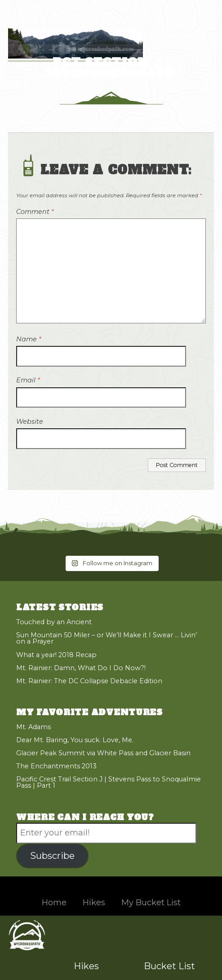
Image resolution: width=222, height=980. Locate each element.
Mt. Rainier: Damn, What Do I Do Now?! (81, 668)
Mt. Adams (33, 727)
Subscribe (52, 855)
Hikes (86, 966)
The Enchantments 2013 (56, 766)
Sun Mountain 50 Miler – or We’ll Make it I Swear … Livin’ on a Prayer (107, 638)
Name (29, 339)
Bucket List (169, 966)
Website (30, 422)
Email (28, 380)
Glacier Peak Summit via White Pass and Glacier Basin (103, 753)
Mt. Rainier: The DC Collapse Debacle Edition (89, 681)
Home (54, 903)
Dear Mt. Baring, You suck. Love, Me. (75, 740)
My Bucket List (151, 903)
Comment (35, 212)
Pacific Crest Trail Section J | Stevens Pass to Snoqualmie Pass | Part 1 (109, 782)
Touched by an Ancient (54, 622)
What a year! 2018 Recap (56, 655)
